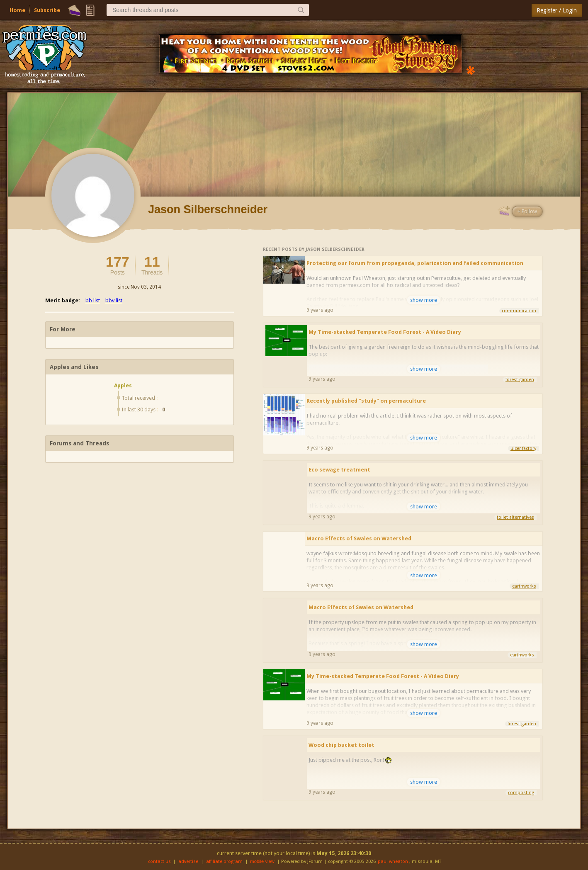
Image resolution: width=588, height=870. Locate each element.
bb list (93, 300)
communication (519, 311)
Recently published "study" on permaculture (366, 401)
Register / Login (557, 10)
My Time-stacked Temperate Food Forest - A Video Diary (385, 332)
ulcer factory (523, 448)
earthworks (524, 586)
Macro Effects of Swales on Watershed (359, 538)
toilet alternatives (515, 517)
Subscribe (47, 10)
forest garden (520, 380)
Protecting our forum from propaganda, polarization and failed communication (415, 263)
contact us (159, 861)
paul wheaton (393, 861)
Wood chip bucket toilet (341, 745)
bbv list (114, 300)
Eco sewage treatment (339, 470)
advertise (188, 861)
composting (521, 793)
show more (424, 300)
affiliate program (224, 861)
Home (17, 10)
